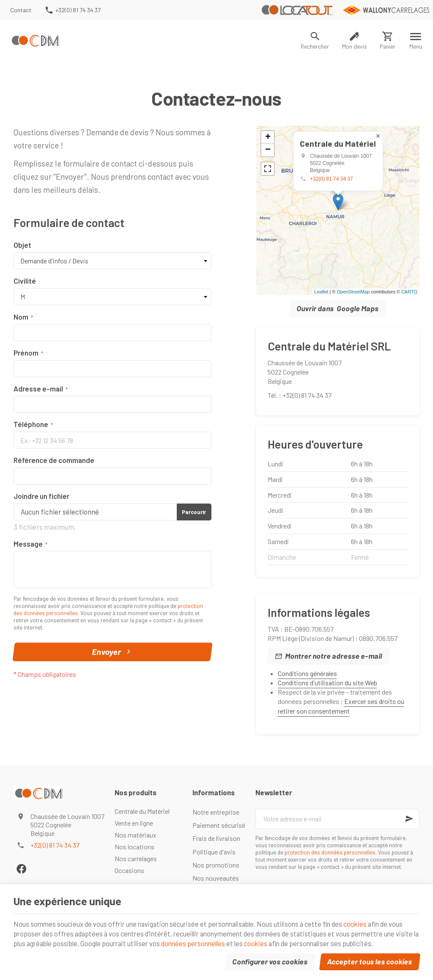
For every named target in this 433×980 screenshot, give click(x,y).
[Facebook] (21, 869)
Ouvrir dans (338, 309)
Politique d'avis (214, 852)
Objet (22, 245)
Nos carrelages (136, 858)
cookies (369, 922)
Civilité (25, 281)
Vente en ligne (134, 823)
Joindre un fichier (41, 496)
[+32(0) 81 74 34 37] (72, 10)
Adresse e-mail (38, 389)
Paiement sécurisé (219, 825)
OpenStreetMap (353, 292)
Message (28, 544)
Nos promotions (216, 865)
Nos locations (134, 847)
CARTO (409, 292)
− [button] (268, 150)
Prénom (26, 353)
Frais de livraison (216, 838)
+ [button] (268, 137)
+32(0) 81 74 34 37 (332, 179)
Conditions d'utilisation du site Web (327, 683)
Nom (21, 317)
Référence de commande (54, 460)
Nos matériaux (136, 835)
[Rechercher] (315, 41)
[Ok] (409, 819)
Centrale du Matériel (142, 811)
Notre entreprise (216, 812)
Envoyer (113, 652)
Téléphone (31, 424)
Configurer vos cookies (270, 961)
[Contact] (21, 10)
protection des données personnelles (330, 852)
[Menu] (416, 41)
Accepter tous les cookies (370, 961)
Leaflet (321, 292)
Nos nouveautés (216, 878)
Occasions (129, 870)
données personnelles (229, 942)
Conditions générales (307, 673)
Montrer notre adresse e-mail (333, 656)
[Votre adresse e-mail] (337, 819)
